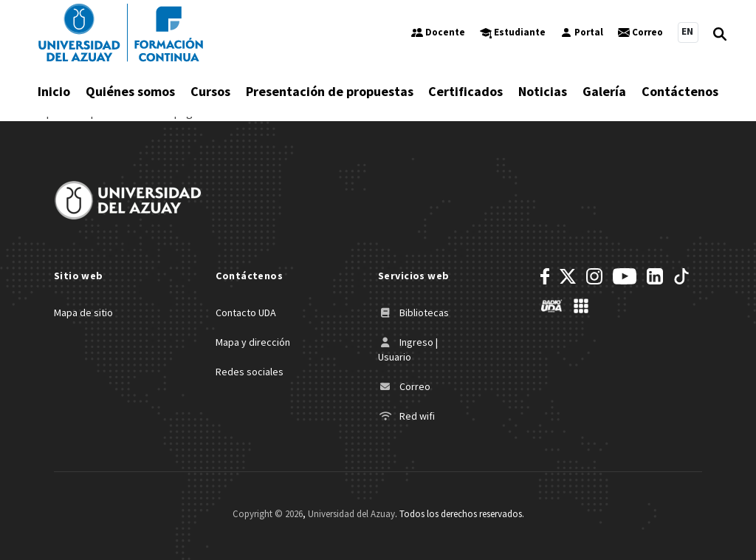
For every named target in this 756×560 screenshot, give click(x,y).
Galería (604, 91)
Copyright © (268, 514)
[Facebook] (545, 276)
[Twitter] (568, 276)
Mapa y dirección (253, 342)
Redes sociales (250, 372)
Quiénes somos (130, 91)
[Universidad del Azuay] (121, 33)
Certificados (465, 91)
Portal (582, 33)
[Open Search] (720, 33)
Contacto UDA (246, 313)
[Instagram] (594, 276)
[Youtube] (625, 276)
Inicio (54, 91)
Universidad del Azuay (351, 514)
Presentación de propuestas (330, 91)
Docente (438, 33)
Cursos (210, 91)
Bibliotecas (413, 313)
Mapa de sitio (83, 313)
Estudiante (513, 33)
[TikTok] (681, 276)
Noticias (543, 91)
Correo (640, 33)
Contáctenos (680, 91)
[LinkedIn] (655, 276)
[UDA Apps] (581, 306)
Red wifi (406, 416)
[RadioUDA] (551, 306)
